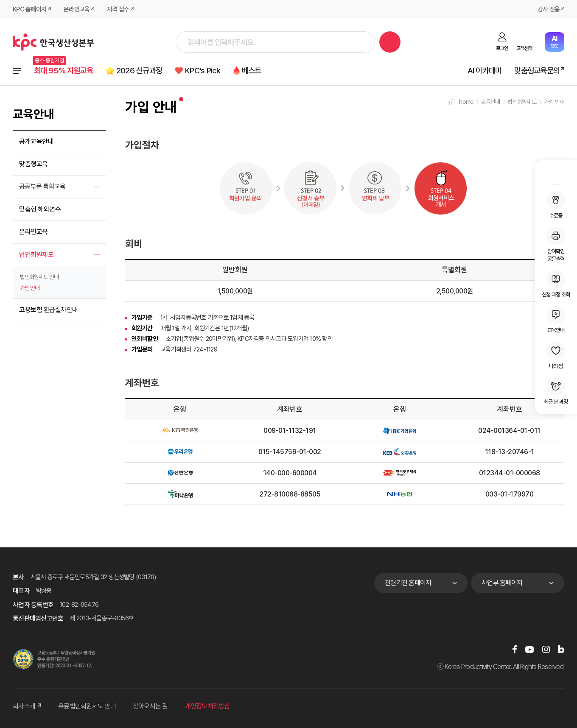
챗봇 (554, 42)
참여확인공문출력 (556, 244)
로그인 (502, 48)
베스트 (252, 71)
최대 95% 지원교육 (63, 71)
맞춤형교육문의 (537, 71)
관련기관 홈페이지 (408, 583)
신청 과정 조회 (556, 284)
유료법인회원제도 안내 (87, 706)
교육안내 (556, 319)
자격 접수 (118, 9)
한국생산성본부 (53, 42)
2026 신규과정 (139, 71)
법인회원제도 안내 (39, 277)
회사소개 (27, 706)
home (466, 102)
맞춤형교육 (34, 164)
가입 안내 (30, 288)
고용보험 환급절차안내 (49, 310)
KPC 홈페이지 (29, 9)
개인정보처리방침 (207, 706)
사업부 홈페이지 (502, 583)
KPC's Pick (203, 71)
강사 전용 (549, 9)
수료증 (556, 205)
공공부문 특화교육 (42, 186)
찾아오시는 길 (150, 706)
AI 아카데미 (485, 71)
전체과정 (17, 71)
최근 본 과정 (556, 391)
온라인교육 (77, 9)
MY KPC (556, 173)
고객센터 (524, 48)
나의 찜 (556, 355)
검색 (390, 42)
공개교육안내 (36, 141)
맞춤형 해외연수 (40, 209)
